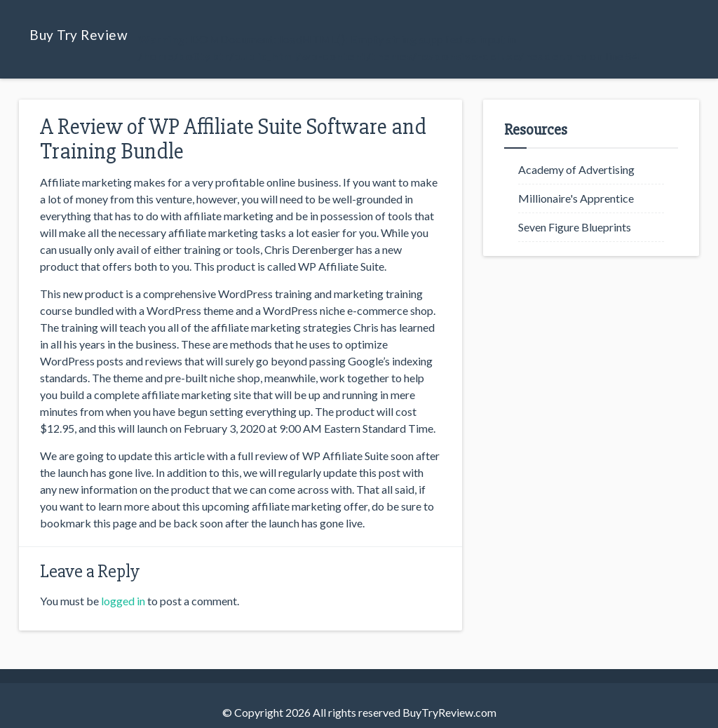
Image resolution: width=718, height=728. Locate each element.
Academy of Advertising (576, 169)
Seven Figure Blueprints (575, 227)
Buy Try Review (79, 35)
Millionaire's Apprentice (576, 198)
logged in (123, 601)
